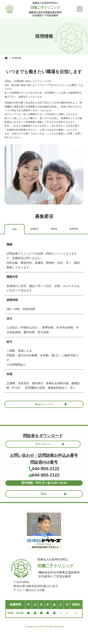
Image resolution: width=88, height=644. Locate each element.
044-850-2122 (46, 473)
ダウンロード (43, 447)
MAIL (44, 502)
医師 (15, 229)
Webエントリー (44, 405)
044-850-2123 (46, 481)
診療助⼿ (34, 229)
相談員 (54, 229)
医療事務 (74, 229)
